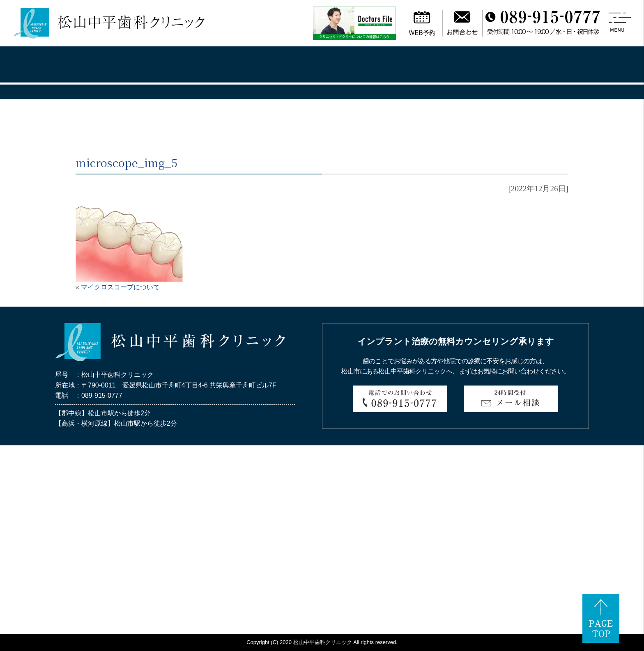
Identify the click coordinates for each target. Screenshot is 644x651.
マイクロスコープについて (120, 287)
